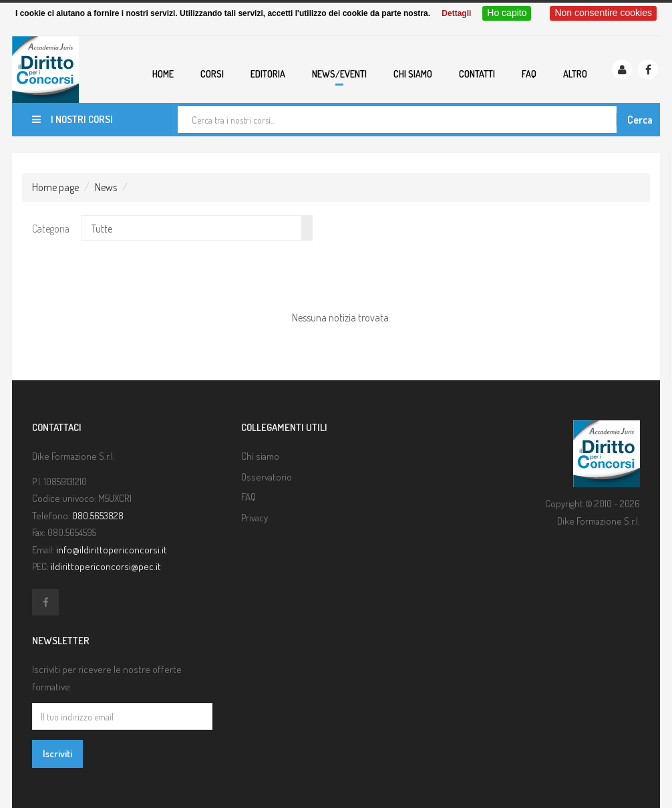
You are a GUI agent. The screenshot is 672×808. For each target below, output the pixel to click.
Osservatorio (267, 477)
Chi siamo (413, 74)
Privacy (255, 518)
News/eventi (339, 74)
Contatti (477, 74)
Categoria (51, 229)
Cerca (640, 120)
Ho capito (507, 13)
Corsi (212, 74)
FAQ (529, 74)
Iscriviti (57, 754)
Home (163, 74)
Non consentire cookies (603, 13)
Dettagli (456, 13)
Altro (575, 74)
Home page (55, 187)
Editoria (268, 74)
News (106, 187)
